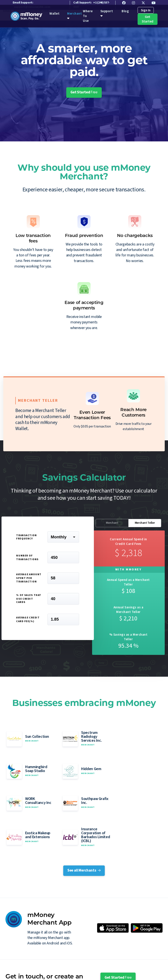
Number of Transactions (27, 559)
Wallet (54, 15)
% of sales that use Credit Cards (29, 600)
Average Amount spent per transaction (29, 579)
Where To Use (53, 970)
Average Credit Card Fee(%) (28, 621)
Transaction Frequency (26, 538)
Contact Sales (116, 938)
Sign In (145, 12)
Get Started (146, 21)
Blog (125, 13)
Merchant (74, 15)
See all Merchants (84, 818)
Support (106, 13)
